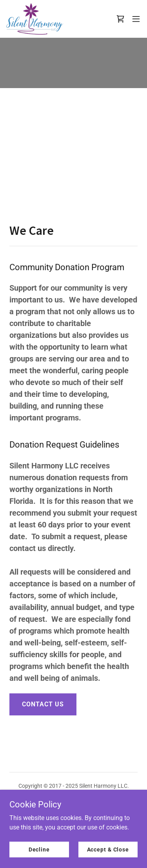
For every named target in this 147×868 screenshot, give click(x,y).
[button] (136, 19)
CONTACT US (43, 704)
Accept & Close (108, 849)
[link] (35, 19)
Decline (39, 849)
